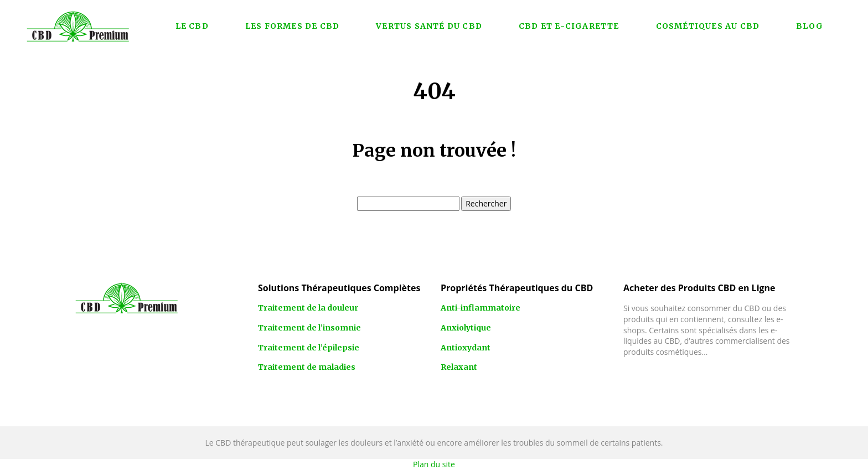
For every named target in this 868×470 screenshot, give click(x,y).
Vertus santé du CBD (429, 26)
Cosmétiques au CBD (708, 26)
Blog (810, 26)
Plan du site (434, 464)
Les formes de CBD (292, 26)
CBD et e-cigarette (569, 26)
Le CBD (192, 26)
